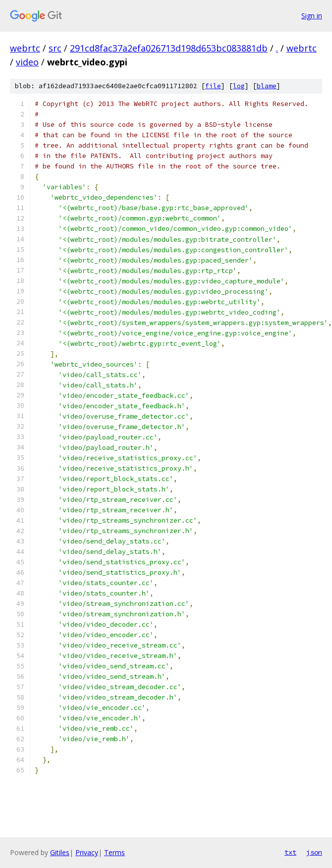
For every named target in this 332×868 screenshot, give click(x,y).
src (55, 48)
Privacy (87, 852)
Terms (114, 852)
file (213, 86)
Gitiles (60, 852)
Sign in (312, 16)
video (27, 62)
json (314, 852)
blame (267, 86)
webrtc (25, 48)
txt (290, 852)
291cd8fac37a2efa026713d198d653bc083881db (169, 48)
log (239, 86)
